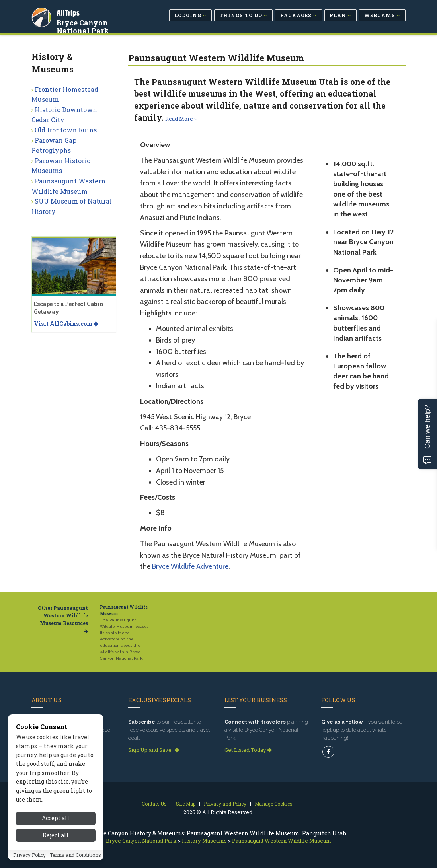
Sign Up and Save (154, 750)
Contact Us (154, 804)
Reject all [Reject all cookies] (56, 838)
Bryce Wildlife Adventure (190, 566)
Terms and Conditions (75, 858)
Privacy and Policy (225, 804)
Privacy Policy (29, 858)
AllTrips (69, 11)
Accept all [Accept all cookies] (56, 821)
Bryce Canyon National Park (84, 25)
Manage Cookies (274, 804)
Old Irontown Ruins (66, 130)
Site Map (186, 804)
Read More (181, 119)
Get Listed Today (248, 750)
